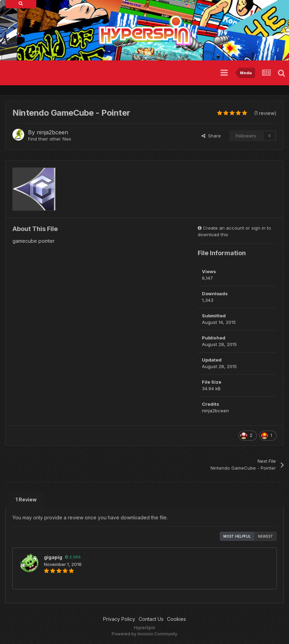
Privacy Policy (119, 619)
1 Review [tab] (26, 499)
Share (211, 136)
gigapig (53, 557)
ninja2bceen (52, 132)
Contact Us (151, 619)
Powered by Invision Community (144, 634)
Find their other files (50, 139)
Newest (265, 536)
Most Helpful (237, 536)
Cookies (176, 619)
